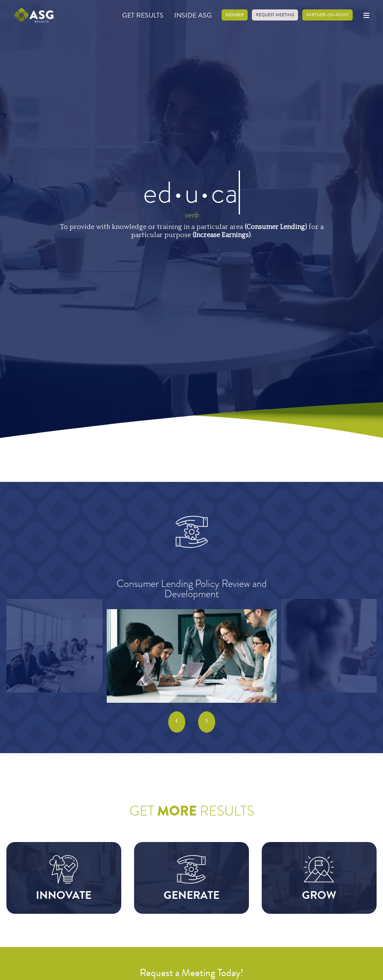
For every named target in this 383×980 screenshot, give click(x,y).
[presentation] (177, 722)
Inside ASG (193, 15)
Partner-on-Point (327, 15)
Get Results (143, 15)
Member (235, 15)
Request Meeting (275, 15)
